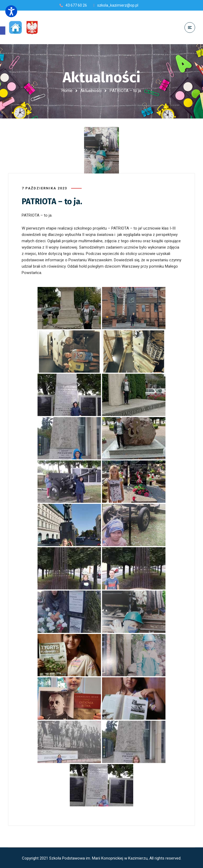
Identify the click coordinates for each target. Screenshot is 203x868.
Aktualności (91, 91)
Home (67, 91)
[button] (3, 31)
